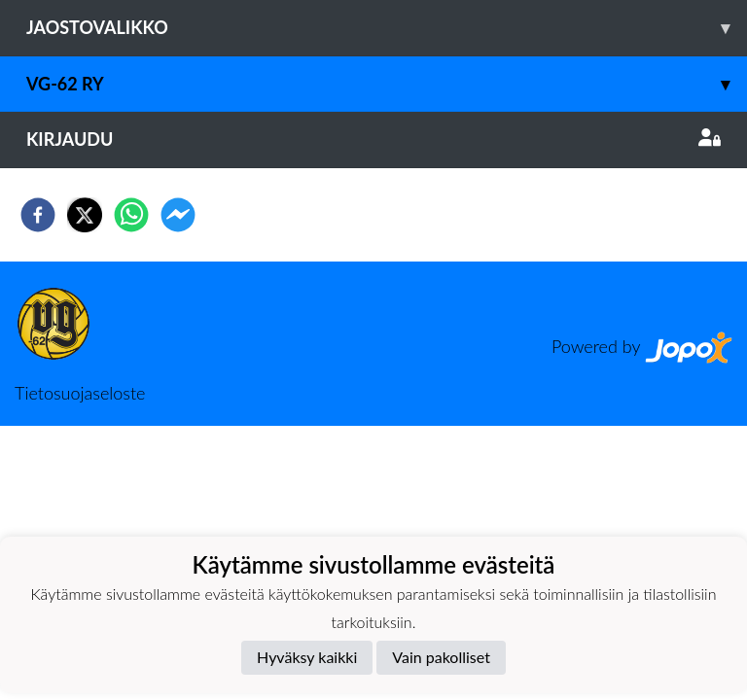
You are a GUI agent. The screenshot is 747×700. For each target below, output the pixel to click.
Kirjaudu (373, 139)
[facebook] (38, 215)
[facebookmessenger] (178, 215)
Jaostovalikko (387, 28)
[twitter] (85, 215)
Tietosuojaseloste (80, 393)
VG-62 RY (387, 84)
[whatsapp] (131, 215)
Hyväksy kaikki (307, 657)
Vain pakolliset (441, 657)
